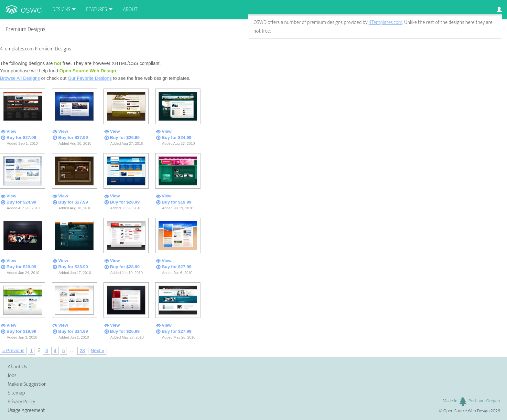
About (130, 10)
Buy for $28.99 (125, 202)
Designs (61, 10)
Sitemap (16, 393)
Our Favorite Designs (90, 78)
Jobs (12, 376)
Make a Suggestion (27, 384)
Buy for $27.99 (21, 137)
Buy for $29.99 (21, 267)
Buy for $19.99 (177, 202)
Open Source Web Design (466, 411)
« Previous (13, 351)
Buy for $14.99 (73, 331)
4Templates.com (385, 22)
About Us (17, 367)
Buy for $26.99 (125, 137)
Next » (98, 351)
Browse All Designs (20, 78)
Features (97, 10)
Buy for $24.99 (177, 137)
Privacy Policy (21, 402)
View (11, 131)
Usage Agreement (26, 410)
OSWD (31, 10)
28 (82, 351)
